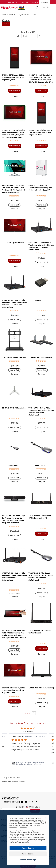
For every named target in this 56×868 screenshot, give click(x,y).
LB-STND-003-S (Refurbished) (15, 357)
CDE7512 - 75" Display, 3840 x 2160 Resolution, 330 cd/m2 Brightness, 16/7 (14, 690)
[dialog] (28, 839)
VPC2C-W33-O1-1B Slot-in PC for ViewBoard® (40, 632)
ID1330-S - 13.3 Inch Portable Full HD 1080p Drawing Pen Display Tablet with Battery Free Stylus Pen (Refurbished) (14, 634)
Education (25, 2)
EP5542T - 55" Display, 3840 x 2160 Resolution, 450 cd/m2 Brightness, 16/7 (40, 132)
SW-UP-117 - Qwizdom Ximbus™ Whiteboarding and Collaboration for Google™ (40, 188)
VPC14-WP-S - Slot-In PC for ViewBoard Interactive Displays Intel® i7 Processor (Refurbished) (41, 411)
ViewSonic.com (13, 2)
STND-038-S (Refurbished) (41, 357)
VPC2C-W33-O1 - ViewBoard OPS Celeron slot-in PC (40, 517)
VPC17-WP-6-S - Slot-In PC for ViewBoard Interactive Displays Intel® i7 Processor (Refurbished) (14, 577)
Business (35, 2)
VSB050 (38, 300)
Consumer (45, 2)
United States (33, 807)
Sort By (17, 36)
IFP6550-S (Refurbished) (15, 243)
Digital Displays (24, 15)
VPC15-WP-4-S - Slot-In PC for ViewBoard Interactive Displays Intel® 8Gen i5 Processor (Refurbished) (41, 246)
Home (4, 15)
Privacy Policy (36, 825)
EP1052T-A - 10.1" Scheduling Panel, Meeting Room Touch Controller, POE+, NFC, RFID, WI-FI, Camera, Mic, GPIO (13, 134)
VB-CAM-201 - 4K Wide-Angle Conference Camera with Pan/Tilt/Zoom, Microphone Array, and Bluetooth (13, 519)
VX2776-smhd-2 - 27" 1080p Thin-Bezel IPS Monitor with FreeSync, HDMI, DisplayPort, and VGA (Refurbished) (14, 189)
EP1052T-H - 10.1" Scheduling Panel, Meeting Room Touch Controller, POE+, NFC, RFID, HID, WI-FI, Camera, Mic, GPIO (41, 79)
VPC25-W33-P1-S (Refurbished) (41, 688)
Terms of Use (23, 827)
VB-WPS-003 (40, 465)
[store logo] (19, 8)
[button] (15, 96)
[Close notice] (46, 818)
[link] (28, 763)
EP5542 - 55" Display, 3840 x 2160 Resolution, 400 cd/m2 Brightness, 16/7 (13, 77)
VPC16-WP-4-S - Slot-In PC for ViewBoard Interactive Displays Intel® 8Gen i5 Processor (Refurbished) (14, 304)
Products (13, 15)
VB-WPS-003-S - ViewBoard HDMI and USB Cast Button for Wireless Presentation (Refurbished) (41, 577)
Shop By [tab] (6, 24)
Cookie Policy (13, 827)
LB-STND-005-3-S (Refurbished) (15, 408)
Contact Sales (15, 593)
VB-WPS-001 (13, 465)
